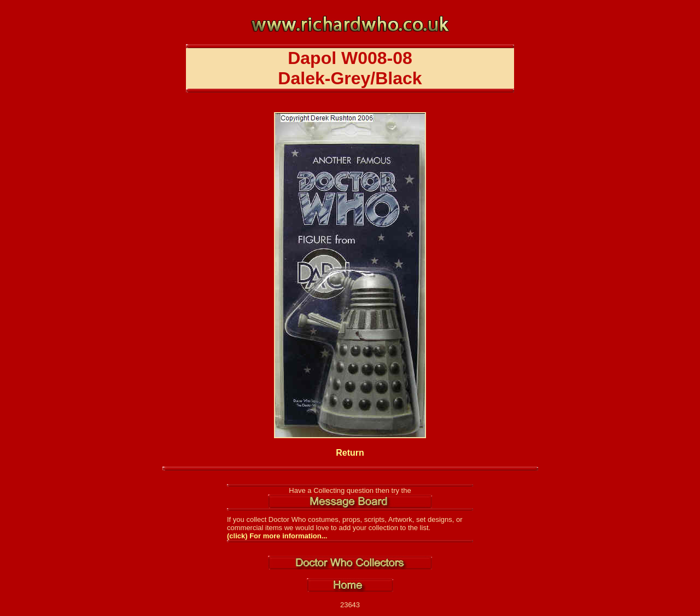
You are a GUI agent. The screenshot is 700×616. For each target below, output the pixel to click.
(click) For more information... (277, 536)
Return (350, 453)
